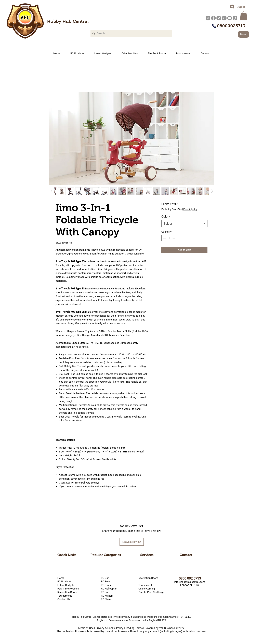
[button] (244, 16)
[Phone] (214, 26)
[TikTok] (235, 18)
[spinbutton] (169, 238)
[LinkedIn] (224, 18)
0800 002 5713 (185, 578)
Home (61, 578)
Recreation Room (148, 578)
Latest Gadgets (66, 585)
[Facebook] (213, 18)
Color (166, 216)
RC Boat (105, 582)
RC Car (110, 578)
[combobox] (184, 224)
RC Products (64, 582)
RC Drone (106, 585)
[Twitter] (219, 18)
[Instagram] (208, 18)
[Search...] (131, 33)
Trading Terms (134, 628)
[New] (244, 34)
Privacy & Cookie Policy (109, 628)
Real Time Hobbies (68, 589)
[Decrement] (164, 238)
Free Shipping (190, 209)
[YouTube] (230, 18)
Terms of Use (86, 628)
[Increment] (174, 238)
